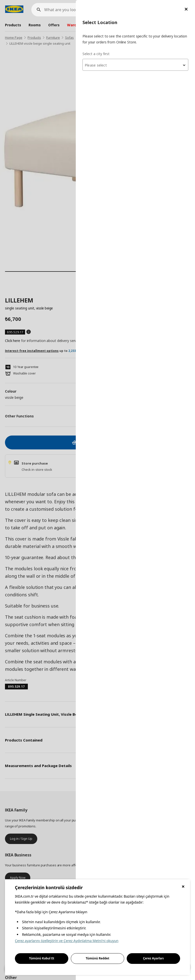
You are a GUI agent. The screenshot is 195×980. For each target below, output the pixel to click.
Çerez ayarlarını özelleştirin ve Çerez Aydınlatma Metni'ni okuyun (67, 941)
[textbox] (135, 65)
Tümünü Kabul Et (42, 958)
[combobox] (135, 65)
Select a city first (96, 54)
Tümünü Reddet (97, 958)
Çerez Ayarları (154, 958)
